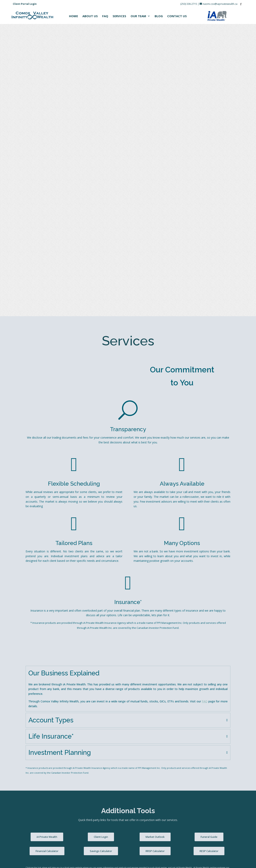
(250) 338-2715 (189, 4)
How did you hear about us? (44, 682)
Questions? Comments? (43, 699)
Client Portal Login (25, 4)
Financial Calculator (47, 559)
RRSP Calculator (155, 559)
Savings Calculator (101, 559)
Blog (159, 16)
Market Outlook (155, 545)
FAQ (105, 16)
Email (31, 664)
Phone (30, 647)
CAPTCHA (32, 743)
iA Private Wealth (47, 545)
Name (31, 630)
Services (119, 16)
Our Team (138, 16)
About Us (90, 16)
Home (73, 16)
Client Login (101, 545)
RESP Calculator (209, 559)
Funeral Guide (209, 545)
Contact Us (177, 16)
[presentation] (56, 755)
